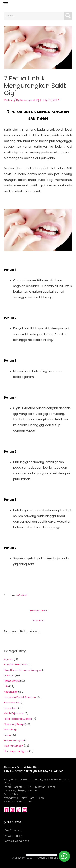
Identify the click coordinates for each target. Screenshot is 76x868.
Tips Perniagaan (14, 746)
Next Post (39, 620)
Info (6, 686)
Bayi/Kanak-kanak (15, 665)
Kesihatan (10, 708)
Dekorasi (9, 676)
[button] (6, 4)
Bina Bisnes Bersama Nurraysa (23, 670)
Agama (9, 659)
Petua (9, 100)
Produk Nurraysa (14, 741)
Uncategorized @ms (16, 751)
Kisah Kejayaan (13, 713)
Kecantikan (11, 692)
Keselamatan (12, 703)
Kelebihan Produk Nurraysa (20, 697)
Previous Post (38, 611)
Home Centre (12, 681)
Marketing (10, 730)
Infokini (21, 595)
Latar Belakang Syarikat (18, 719)
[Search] (68, 16)
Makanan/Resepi (14, 724)
